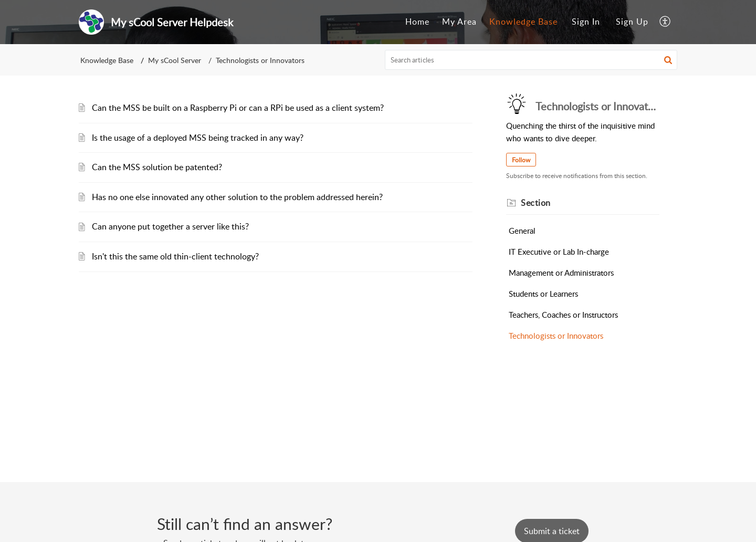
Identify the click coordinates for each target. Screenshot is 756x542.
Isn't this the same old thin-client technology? (175, 256)
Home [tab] (417, 22)
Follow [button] (521, 160)
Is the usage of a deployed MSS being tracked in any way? (198, 138)
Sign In (586, 22)
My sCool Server (175, 60)
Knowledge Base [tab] (523, 22)
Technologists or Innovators (556, 336)
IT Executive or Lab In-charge (559, 252)
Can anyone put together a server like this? (170, 226)
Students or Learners (543, 294)
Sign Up (632, 22)
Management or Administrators (561, 273)
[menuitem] (586, 22)
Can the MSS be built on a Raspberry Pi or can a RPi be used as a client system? (238, 108)
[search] (531, 60)
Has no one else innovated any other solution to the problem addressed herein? (237, 197)
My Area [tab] (459, 22)
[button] (665, 22)
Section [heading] (536, 203)
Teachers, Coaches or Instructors (563, 315)
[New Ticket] (552, 531)
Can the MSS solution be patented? (157, 167)
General (522, 231)
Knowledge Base (107, 60)
